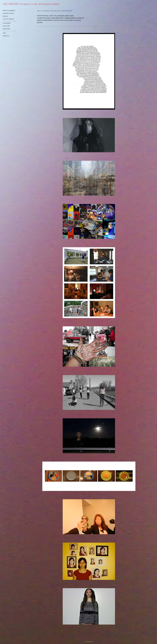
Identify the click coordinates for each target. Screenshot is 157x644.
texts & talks (6, 26)
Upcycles (5, 16)
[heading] (8, 4)
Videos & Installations (9, 10)
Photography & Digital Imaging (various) (52, 11)
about (4, 33)
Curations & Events (8, 13)
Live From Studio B (8, 19)
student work (6, 29)
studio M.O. (6, 36)
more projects (7, 23)
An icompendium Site (89, 641)
